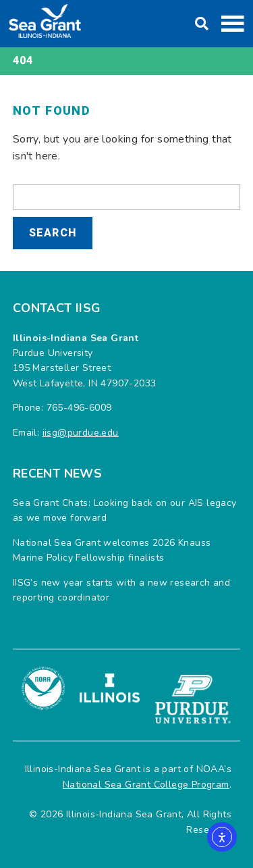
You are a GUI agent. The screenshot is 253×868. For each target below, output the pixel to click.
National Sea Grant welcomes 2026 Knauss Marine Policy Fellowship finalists (112, 550)
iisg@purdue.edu (81, 433)
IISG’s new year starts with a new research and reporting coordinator (121, 590)
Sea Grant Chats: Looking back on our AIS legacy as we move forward (125, 510)
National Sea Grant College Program (146, 785)
